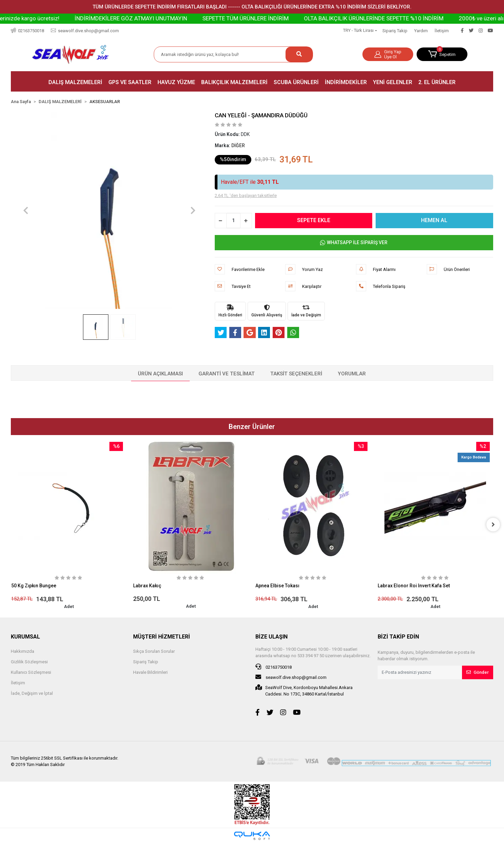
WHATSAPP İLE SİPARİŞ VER (354, 243)
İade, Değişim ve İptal (32, 693)
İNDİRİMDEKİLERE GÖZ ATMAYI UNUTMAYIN (156, 18)
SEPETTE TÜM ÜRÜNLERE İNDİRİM (270, 18)
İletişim (442, 31)
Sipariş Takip (395, 31)
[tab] (160, 374)
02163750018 (274, 667)
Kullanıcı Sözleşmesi (31, 672)
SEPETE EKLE (314, 220)
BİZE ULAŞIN (271, 637)
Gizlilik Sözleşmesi (29, 662)
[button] (442, 54)
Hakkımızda (23, 651)
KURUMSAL (25, 637)
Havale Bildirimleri (150, 672)
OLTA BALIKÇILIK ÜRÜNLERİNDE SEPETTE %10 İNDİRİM (399, 18)
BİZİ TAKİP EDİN (398, 637)
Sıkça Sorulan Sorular (154, 651)
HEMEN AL (435, 220)
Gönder (478, 672)
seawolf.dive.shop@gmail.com (291, 677)
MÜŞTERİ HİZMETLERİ (162, 637)
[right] (493, 525)
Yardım (421, 31)
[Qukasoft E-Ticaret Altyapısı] (252, 836)
